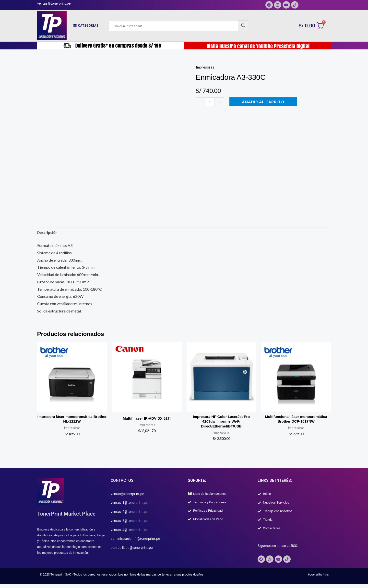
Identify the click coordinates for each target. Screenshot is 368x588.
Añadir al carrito (264, 102)
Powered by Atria (317, 579)
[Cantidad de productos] (210, 102)
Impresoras (205, 67)
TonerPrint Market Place (69, 516)
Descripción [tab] (48, 233)
